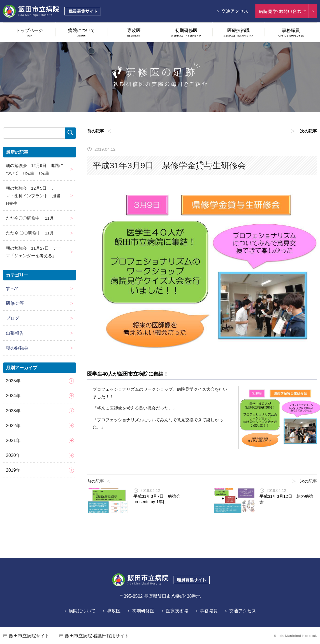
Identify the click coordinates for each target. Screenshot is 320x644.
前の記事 (96, 131)
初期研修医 (143, 611)
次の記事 (309, 131)
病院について (82, 611)
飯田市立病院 (29, 636)
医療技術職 (177, 611)
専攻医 (114, 611)
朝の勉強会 (17, 348)
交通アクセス (235, 11)
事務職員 (209, 611)
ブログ (13, 318)
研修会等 (15, 303)
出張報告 (15, 333)
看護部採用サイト (97, 636)
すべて (13, 288)
